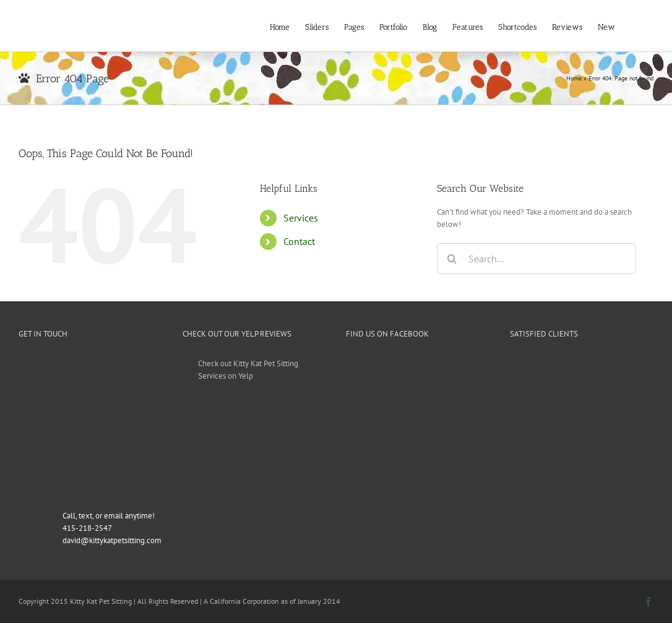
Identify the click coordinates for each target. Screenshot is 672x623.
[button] (634, 26)
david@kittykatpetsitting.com (112, 540)
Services (301, 218)
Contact (299, 241)
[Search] (452, 259)
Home (574, 78)
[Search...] (536, 259)
